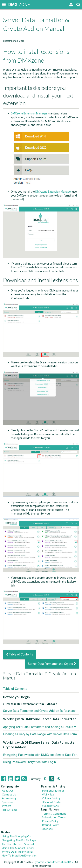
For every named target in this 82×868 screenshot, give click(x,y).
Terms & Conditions (54, 814)
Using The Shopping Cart (17, 836)
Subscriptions (50, 806)
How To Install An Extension (19, 855)
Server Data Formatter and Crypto (52, 664)
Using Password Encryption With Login (29, 762)
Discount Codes (52, 802)
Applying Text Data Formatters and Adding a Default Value (41, 727)
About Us (8, 790)
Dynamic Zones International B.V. (54, 862)
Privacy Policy (50, 821)
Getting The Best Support (18, 844)
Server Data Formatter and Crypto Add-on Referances (39, 711)
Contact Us (9, 794)
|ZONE (12, 5)
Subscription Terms (54, 817)
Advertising (9, 798)
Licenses (47, 829)
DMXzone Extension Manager (29, 113)
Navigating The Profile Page (19, 840)
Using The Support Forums (18, 848)
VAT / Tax (48, 794)
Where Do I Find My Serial (17, 852)
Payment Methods (53, 790)
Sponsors (8, 802)
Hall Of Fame (10, 810)
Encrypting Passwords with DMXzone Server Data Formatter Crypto (41, 755)
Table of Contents (20, 654)
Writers (7, 806)
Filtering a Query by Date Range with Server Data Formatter (41, 734)
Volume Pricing (51, 798)
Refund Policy (50, 825)
